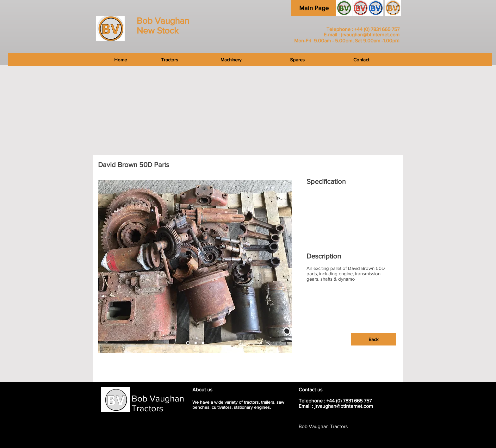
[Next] (283, 266)
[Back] (374, 339)
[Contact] (413, 59)
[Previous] (107, 266)
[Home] (73, 59)
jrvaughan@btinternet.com (370, 35)
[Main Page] (314, 8)
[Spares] (297, 59)
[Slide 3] (196, 343)
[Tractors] (170, 59)
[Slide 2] (188, 343)
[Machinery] (231, 59)
